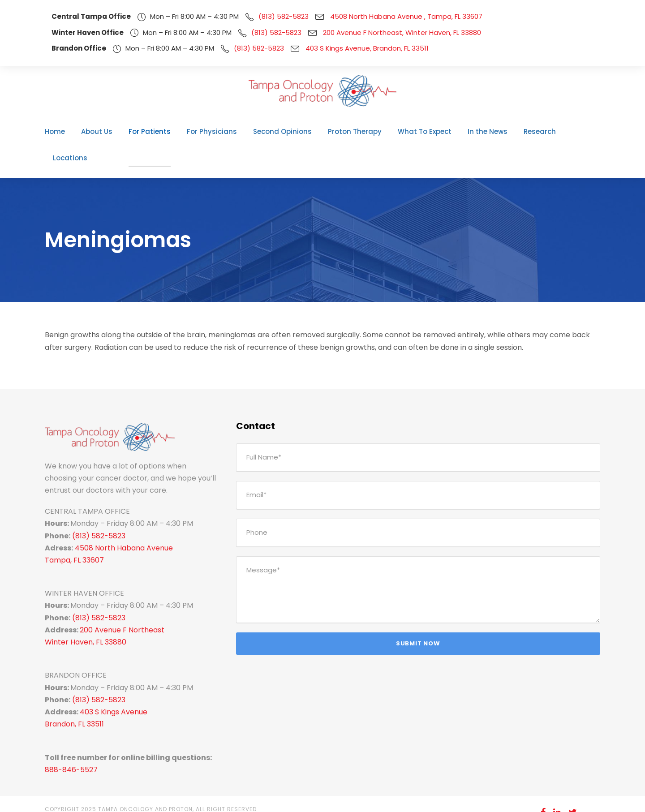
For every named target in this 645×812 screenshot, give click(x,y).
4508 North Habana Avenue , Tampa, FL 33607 (383, 16)
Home (77, 131)
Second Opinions (284, 131)
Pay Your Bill (570, 798)
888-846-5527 (67, 743)
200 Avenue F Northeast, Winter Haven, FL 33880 (384, 32)
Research (517, 131)
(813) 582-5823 (268, 16)
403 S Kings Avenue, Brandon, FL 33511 (355, 48)
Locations (562, 131)
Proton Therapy (349, 131)
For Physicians (220, 131)
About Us (116, 131)
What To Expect (412, 131)
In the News (469, 131)
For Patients (164, 131)
